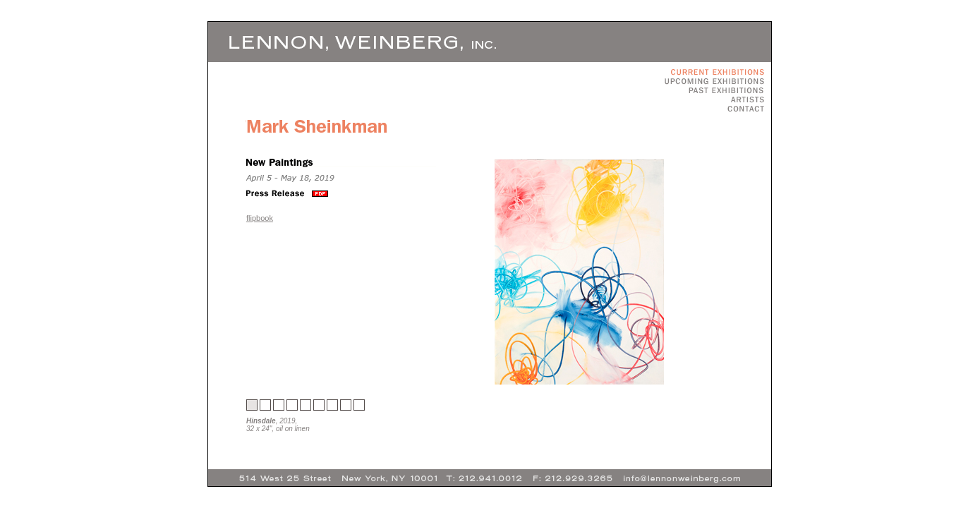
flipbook (260, 218)
